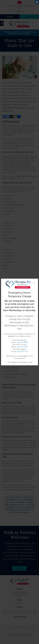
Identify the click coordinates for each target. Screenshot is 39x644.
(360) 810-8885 (22, 342)
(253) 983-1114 (22, 351)
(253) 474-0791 (22, 347)
